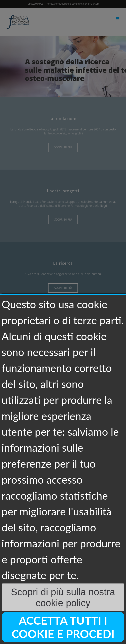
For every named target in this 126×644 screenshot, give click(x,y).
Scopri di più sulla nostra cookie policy (63, 597)
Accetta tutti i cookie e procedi (63, 627)
